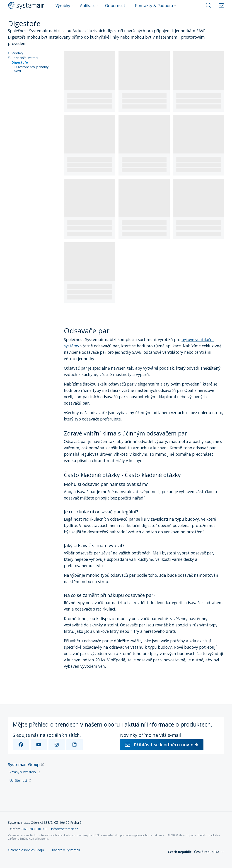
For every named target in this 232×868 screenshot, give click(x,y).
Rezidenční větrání (23, 58)
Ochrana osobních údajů (26, 850)
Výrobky (65, 5)
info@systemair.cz (65, 829)
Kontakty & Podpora (156, 5)
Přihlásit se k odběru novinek (162, 745)
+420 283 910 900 (34, 829)
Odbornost (117, 5)
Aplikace (89, 5)
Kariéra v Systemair (66, 850)
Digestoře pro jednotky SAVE (31, 69)
